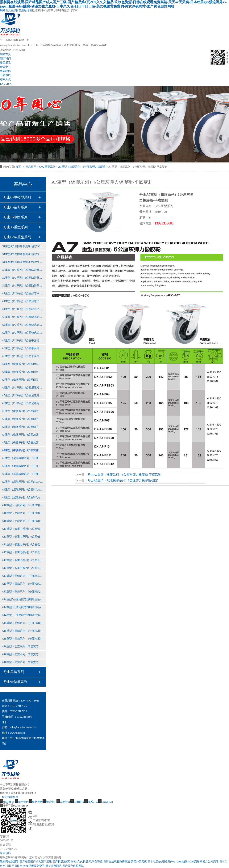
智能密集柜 (38, 824)
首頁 (19, 167)
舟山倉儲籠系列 (15, 682)
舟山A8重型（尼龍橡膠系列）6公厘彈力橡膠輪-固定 (123, 480)
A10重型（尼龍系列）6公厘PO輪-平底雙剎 (23, 521)
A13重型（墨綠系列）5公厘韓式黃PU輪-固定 (23, 576)
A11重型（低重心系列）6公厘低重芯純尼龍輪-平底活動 (23, 537)
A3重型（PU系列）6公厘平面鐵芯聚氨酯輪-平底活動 (23, 348)
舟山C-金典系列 (15, 207)
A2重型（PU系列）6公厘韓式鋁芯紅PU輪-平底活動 (23, 325)
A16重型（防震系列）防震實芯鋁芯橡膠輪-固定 (23, 647)
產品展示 (5, 63)
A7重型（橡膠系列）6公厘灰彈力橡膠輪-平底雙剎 (23, 450)
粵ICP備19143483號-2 (23, 793)
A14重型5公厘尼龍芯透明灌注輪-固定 (23, 599)
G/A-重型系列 (47, 167)
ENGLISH (6, 84)
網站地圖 (27, 10)
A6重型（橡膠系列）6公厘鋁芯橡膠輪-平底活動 (23, 419)
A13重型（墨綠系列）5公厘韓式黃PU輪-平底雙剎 (23, 592)
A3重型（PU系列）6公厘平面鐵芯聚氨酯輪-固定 (23, 341)
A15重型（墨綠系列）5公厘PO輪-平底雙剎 (23, 639)
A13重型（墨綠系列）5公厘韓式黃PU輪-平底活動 (23, 584)
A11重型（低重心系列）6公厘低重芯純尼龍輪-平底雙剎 (23, 545)
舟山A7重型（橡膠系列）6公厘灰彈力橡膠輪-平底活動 (124, 475)
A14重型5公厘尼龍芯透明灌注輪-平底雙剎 (23, 615)
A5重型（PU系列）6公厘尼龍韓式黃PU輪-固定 (23, 388)
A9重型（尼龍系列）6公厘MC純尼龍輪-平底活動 (23, 490)
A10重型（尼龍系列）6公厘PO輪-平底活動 (23, 513)
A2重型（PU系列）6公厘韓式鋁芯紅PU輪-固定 (23, 317)
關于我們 (5, 58)
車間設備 (5, 71)
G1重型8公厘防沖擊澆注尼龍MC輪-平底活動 (23, 254)
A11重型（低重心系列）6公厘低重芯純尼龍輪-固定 (23, 529)
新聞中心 (5, 67)
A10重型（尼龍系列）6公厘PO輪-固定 (23, 505)
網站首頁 (5, 10)
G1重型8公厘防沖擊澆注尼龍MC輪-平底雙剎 (23, 262)
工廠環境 (5, 75)
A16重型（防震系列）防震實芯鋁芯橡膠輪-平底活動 (23, 654)
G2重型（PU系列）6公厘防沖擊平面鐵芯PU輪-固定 (23, 270)
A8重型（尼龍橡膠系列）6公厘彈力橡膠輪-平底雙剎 (23, 474)
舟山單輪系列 (14, 672)
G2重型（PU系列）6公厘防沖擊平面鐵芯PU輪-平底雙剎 (23, 286)
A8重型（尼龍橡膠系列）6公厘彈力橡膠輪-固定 (23, 458)
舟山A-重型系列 (16, 227)
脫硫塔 (50, 824)
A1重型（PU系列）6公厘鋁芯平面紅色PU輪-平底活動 (23, 301)
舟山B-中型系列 (15, 217)
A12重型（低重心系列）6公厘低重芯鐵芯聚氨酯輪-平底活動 (23, 560)
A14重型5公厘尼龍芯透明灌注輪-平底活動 (23, 607)
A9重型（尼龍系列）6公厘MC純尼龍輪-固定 (23, 482)
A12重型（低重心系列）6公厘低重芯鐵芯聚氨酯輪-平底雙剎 (23, 568)
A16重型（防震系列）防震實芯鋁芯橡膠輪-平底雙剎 (23, 662)
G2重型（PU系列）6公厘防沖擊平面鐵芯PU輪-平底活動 (23, 278)
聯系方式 (5, 80)
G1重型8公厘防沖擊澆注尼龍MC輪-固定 (23, 246)
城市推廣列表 (10, 797)
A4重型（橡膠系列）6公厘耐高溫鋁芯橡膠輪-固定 (23, 364)
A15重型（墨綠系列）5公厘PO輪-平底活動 (23, 631)
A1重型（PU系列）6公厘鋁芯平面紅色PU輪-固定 (23, 293)
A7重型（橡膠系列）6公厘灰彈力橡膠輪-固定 (23, 435)
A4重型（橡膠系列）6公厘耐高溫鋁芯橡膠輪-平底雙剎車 (23, 380)
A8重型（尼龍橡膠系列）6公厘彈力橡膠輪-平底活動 (23, 466)
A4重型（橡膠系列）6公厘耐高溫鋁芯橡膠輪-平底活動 (23, 372)
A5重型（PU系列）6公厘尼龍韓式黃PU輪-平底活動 (23, 395)
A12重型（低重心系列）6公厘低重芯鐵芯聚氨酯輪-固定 (23, 552)
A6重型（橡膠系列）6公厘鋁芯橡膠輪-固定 (23, 411)
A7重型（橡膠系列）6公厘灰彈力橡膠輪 (82, 167)
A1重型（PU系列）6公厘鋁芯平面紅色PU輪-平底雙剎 (23, 309)
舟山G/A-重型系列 (17, 237)
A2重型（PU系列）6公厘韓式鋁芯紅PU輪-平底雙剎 (23, 333)
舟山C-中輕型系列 (17, 197)
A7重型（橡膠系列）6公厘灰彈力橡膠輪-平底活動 (23, 443)
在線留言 (16, 10)
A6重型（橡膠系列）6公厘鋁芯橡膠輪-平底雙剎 (23, 427)
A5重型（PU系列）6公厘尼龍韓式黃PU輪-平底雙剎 (23, 403)
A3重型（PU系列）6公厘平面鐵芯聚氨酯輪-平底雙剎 (23, 356)
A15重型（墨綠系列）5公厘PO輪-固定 (23, 623)
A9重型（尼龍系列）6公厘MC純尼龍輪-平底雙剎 (23, 497)
